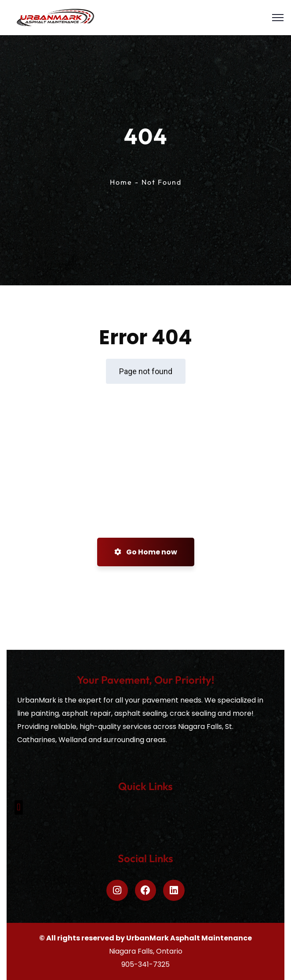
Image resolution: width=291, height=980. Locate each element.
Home (121, 182)
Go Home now (146, 552)
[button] (19, 807)
